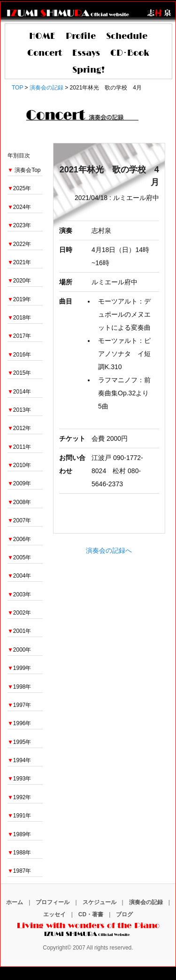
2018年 (19, 318)
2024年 (19, 207)
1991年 (19, 816)
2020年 (19, 281)
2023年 (19, 225)
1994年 (19, 760)
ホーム (15, 902)
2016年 (19, 355)
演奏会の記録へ (109, 550)
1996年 (19, 723)
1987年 (19, 871)
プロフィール (53, 902)
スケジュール (99, 902)
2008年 (19, 502)
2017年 (19, 336)
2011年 (19, 447)
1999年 (19, 668)
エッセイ (54, 914)
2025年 (19, 188)
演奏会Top (27, 170)
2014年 (19, 392)
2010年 (19, 465)
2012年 (19, 428)
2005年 (19, 557)
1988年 (19, 853)
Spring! (88, 70)
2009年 (19, 483)
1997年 (19, 705)
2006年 (19, 539)
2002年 (19, 613)
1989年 (19, 834)
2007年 (19, 520)
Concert (45, 53)
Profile (81, 37)
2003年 (19, 594)
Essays (86, 53)
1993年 (19, 779)
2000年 (19, 650)
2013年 (19, 410)
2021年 (19, 262)
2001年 (19, 631)
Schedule (127, 37)
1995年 (19, 742)
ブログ (124, 914)
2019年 (19, 299)
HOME (42, 37)
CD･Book (130, 53)
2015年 (19, 373)
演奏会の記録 (146, 902)
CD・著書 (91, 914)
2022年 (19, 244)
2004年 (19, 576)
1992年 (19, 797)
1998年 (19, 687)
